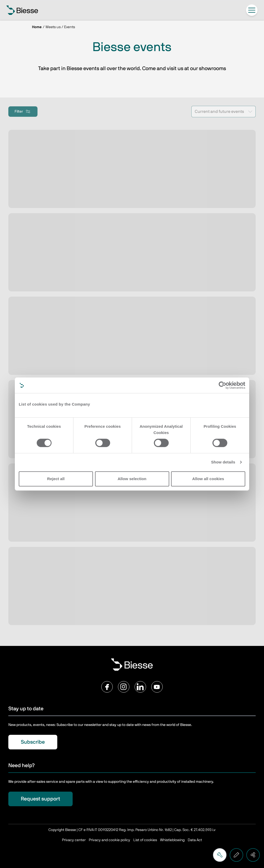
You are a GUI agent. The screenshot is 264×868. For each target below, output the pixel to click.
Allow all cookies (208, 479)
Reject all (56, 479)
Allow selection (132, 479)
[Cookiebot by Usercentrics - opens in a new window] (222, 385)
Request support (40, 799)
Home (37, 27)
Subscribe (33, 742)
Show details (223, 462)
